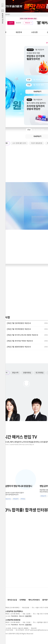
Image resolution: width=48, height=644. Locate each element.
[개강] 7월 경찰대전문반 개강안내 (19, 347)
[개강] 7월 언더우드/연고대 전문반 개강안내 (22, 335)
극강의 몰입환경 (37, 143)
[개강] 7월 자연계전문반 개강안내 (19, 329)
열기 (3, 18)
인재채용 (23, 600)
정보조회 (34, 628)
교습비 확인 (28, 616)
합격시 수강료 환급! (28, 19)
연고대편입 (40, 373)
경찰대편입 (27, 373)
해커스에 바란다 (34, 600)
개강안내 (19, 32)
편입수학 (15, 373)
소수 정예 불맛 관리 (19, 143)
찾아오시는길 (12, 600)
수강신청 (34, 32)
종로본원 (18, 23)
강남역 (11, 23)
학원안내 (3, 32)
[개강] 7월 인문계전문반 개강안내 (19, 323)
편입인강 (28, 23)
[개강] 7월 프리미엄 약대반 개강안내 (20, 341)
